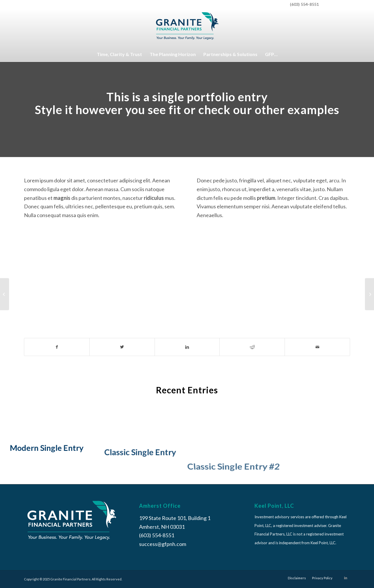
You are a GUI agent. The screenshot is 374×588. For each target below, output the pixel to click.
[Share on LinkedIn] (187, 347)
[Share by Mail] (317, 347)
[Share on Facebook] (57, 347)
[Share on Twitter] (122, 347)
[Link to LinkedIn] (346, 578)
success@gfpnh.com (163, 544)
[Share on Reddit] (252, 347)
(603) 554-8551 (304, 4)
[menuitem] (336, 4)
